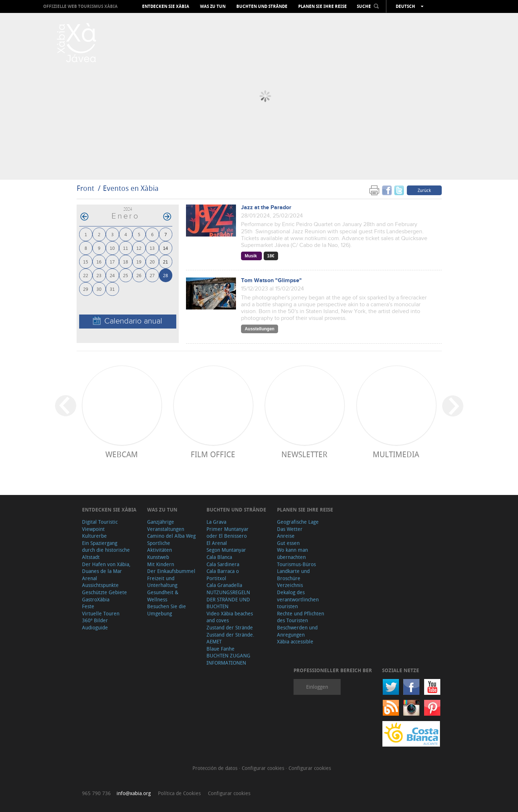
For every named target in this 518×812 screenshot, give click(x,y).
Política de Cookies (179, 793)
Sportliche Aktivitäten (160, 547)
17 (112, 262)
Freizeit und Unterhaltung (162, 582)
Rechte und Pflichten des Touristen (301, 617)
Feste (88, 606)
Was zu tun (213, 6)
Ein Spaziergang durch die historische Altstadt (106, 550)
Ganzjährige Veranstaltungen (166, 525)
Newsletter (304, 454)
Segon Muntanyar (226, 550)
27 (152, 275)
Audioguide (95, 627)
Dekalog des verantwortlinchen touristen (298, 599)
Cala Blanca (219, 557)
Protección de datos (216, 768)
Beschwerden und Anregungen (297, 631)
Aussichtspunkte (100, 585)
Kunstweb (158, 557)
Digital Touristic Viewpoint (100, 525)
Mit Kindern (161, 564)
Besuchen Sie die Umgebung (167, 610)
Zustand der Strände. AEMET (230, 638)
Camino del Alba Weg (171, 536)
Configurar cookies (264, 768)
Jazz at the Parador (266, 208)
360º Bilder (95, 620)
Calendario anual (128, 321)
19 (139, 262)
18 (126, 262)
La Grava (216, 522)
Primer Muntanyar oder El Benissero (228, 533)
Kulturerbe (94, 536)
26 (139, 275)
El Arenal (217, 543)
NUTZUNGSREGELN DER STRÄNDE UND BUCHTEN (228, 599)
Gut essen (288, 543)
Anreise (286, 536)
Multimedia (396, 454)
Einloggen (317, 687)
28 (165, 275)
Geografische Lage (298, 522)
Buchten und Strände (262, 6)
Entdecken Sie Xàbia (166, 6)
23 (99, 275)
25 (126, 275)
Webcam (122, 454)
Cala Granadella (224, 585)
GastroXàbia (96, 599)
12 (139, 248)
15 (86, 262)
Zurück (424, 190)
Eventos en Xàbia (131, 188)
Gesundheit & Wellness (163, 596)
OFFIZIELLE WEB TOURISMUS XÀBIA (80, 6)
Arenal (90, 578)
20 (152, 262)
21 (165, 262)
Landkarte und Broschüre (293, 575)
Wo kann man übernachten (292, 553)
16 (99, 262)
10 (112, 248)
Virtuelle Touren (101, 613)
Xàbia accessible (295, 641)
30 (99, 289)
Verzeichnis (290, 585)
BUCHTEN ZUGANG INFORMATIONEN (228, 659)
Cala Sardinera (223, 564)
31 (112, 289)
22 (86, 275)
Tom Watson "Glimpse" (271, 281)
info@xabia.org (134, 793)
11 (126, 248)
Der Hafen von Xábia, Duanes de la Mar (106, 568)
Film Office (213, 454)
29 (86, 289)
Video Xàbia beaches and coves (230, 617)
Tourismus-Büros (296, 564)
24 (112, 275)
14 (165, 248)
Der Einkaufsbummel (171, 571)
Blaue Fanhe (221, 649)
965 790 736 (96, 793)
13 (152, 248)
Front (85, 188)
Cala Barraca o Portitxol (223, 575)
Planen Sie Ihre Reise (322, 6)
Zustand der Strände (230, 627)
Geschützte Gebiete (104, 592)
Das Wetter (290, 529)
